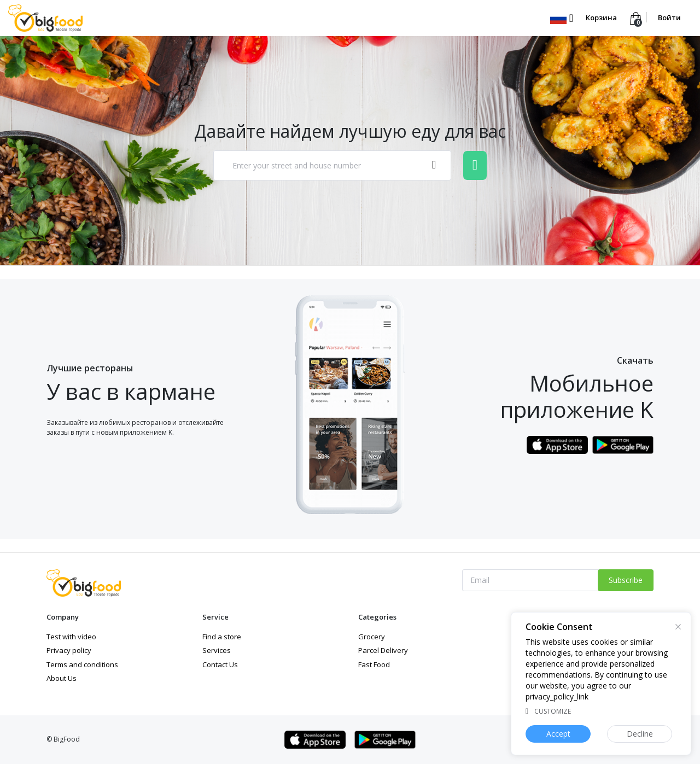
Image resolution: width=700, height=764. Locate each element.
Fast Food (374, 664)
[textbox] (321, 166)
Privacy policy (69, 650)
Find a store (222, 637)
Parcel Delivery (383, 650)
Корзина (601, 18)
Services (217, 650)
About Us (62, 678)
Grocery (372, 637)
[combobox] (332, 165)
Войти (669, 18)
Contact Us (220, 664)
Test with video (71, 637)
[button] (562, 18)
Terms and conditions (82, 664)
